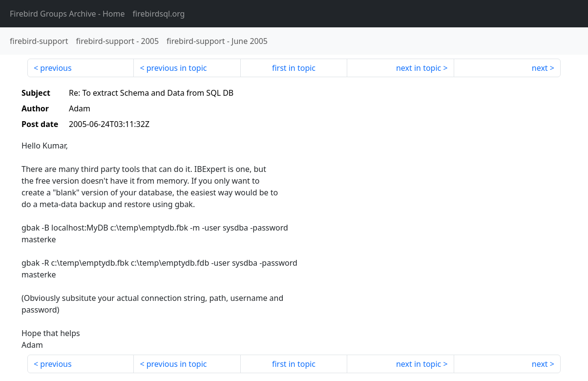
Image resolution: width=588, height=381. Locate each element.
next (540, 68)
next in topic (419, 68)
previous (56, 68)
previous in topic (177, 68)
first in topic (294, 68)
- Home (67, 14)
